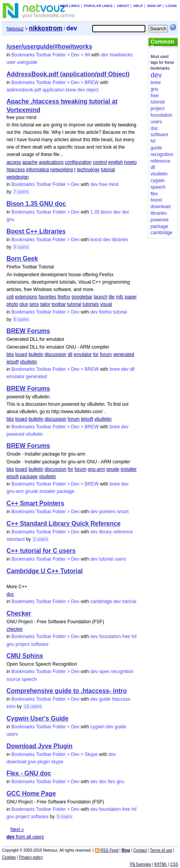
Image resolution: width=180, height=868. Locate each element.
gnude (113, 469)
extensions (26, 297)
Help (138, 6)
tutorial (108, 170)
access (14, 162)
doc (126, 212)
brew (71, 90)
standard (16, 539)
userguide (27, 62)
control (100, 162)
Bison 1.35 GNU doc (36, 204)
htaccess (16, 170)
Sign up (154, 6)
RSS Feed (109, 850)
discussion (56, 354)
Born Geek (22, 259)
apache (30, 162)
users (120, 559)
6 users (21, 319)
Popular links (98, 6)
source (14, 679)
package (29, 477)
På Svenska (141, 864)
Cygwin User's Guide (38, 718)
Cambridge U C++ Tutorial (45, 571)
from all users (25, 837)
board (21, 354)
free (103, 184)
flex (112, 782)
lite (112, 297)
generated (124, 354)
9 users (21, 247)
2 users (41, 539)
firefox (64, 297)
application (53, 90)
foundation (110, 637)
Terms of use (161, 850)
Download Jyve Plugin (40, 746)
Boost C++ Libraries (36, 231)
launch (100, 297)
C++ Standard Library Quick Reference (64, 523)
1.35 (95, 212)
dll (70, 354)
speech (29, 679)
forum (106, 354)
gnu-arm (97, 469)
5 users (64, 817)
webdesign (18, 177)
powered (16, 434)
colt (10, 297)
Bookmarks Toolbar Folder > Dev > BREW (55, 82)
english (115, 162)
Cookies (9, 857)
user (11, 62)
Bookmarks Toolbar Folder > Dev (45, 184)
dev (104, 55)
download (17, 762)
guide (105, 699)
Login (171, 6)
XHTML (161, 864)
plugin (44, 762)
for (96, 354)
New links (70, 6)
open (104, 672)
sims (34, 304)
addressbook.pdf (24, 90)
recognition (122, 672)
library (106, 532)
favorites (47, 297)
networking (61, 170)
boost (96, 240)
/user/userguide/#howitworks (50, 46)
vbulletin (28, 362)
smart (123, 512)
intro (11, 707)
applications (51, 162)
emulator (83, 354)
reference (123, 532)
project (23, 644)
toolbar (59, 304)
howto (131, 162)
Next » (17, 829)
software (39, 644)
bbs (10, 354)
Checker (19, 613)
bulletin (36, 354)
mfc (120, 297)
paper (131, 297)
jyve (32, 762)
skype (57, 762)
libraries (120, 240)
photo (12, 304)
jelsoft (13, 362)
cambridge (101, 601)
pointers (107, 512)
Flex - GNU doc (29, 773)
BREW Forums (28, 331)
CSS (174, 864)
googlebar (82, 297)
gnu (10, 219)
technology (88, 170)
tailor (45, 304)
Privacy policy (31, 857)
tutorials (91, 304)
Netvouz (15, 29)
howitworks (121, 55)
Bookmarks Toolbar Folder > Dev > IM (51, 55)
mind (114, 184)
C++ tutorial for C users (41, 551)
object (92, 90)
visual (106, 304)
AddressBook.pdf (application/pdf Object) (68, 74)
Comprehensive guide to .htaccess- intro (67, 691)
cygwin (97, 727)
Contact (140, 850)
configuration (78, 162)
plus (24, 304)
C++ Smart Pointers (36, 503)
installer (128, 469)
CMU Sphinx (25, 656)
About (123, 6)
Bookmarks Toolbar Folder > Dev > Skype (54, 754)
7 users (21, 192)
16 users (33, 707)
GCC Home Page (31, 793)
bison (106, 212)
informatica (38, 170)
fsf (134, 637)
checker (15, 629)
